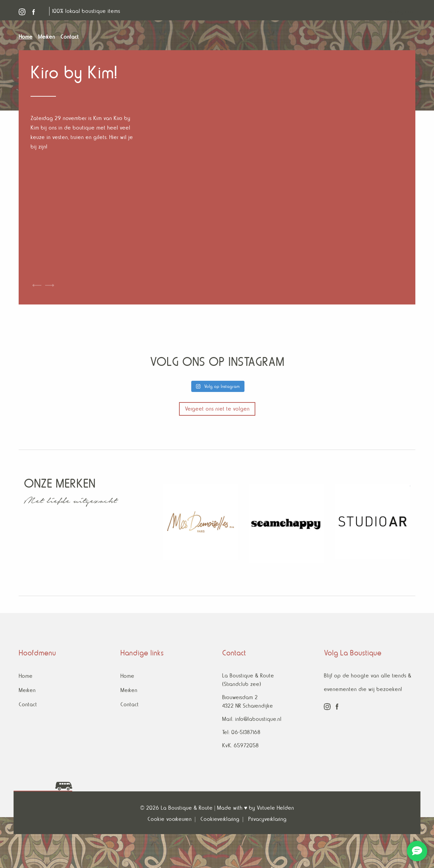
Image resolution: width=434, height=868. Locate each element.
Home (26, 676)
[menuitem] (28, 37)
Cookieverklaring (220, 819)
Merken (27, 690)
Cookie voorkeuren (170, 819)
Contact (28, 704)
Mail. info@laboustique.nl (252, 719)
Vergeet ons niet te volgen (217, 409)
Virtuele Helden (275, 808)
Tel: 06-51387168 (241, 732)
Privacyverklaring (267, 819)
